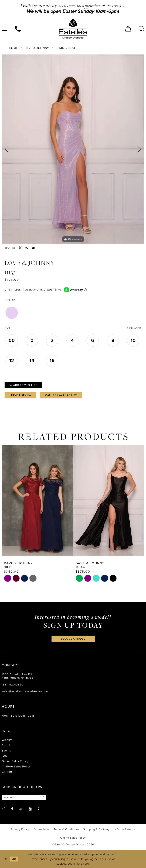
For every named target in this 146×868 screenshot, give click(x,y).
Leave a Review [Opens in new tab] (21, 395)
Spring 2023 (65, 48)
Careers (7, 772)
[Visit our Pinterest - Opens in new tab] (39, 809)
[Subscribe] (43, 797)
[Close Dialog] (6, 859)
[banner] (73, 29)
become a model (73, 639)
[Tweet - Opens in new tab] (20, 248)
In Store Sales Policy (16, 766)
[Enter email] (24, 797)
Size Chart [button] (134, 328)
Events (6, 751)
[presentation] (37, 501)
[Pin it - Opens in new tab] (27, 248)
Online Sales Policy (15, 761)
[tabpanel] (73, 149)
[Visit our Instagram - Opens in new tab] (3, 809)
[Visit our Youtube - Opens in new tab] (30, 809)
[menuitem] (18, 29)
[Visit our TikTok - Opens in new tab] (21, 809)
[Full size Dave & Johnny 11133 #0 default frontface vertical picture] (73, 149)
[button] (128, 29)
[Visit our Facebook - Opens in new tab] (12, 809)
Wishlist (7, 740)
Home (13, 48)
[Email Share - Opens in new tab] (33, 248)
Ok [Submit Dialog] (14, 859)
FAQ (5, 756)
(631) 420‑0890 (13, 685)
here (86, 864)
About (6, 745)
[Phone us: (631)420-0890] (18, 29)
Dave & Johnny (37, 48)
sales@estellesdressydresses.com (25, 691)
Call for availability (61, 395)
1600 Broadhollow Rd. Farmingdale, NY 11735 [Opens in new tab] (18, 676)
